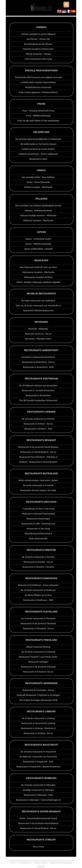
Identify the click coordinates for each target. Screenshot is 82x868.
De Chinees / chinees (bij (38, 39)
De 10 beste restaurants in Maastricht (38, 752)
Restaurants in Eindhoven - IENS (38, 600)
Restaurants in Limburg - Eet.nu (38, 733)
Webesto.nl (27, 862)
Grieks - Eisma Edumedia (38, 182)
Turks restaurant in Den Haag (38, 59)
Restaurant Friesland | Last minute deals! (38, 657)
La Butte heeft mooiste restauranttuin (38, 82)
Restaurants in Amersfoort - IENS (38, 367)
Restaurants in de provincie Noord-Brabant (38, 447)
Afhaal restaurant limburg (38, 647)
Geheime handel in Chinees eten (38, 49)
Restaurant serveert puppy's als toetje (38, 490)
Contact (41, 866)
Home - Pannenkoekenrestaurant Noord (38, 818)
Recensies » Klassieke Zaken (38, 339)
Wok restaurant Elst (38, 539)
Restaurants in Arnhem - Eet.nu (38, 424)
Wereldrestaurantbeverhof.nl (38, 534)
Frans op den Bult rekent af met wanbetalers (38, 121)
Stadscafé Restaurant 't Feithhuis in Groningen (38, 695)
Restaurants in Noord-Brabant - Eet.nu (38, 452)
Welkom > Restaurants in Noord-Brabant (38, 462)
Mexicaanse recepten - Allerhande (38, 272)
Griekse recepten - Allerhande (38, 187)
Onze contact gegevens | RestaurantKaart (38, 92)
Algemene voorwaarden (61, 862)
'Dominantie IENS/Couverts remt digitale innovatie (38, 77)
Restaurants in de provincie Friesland (38, 667)
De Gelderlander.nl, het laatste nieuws (38, 144)
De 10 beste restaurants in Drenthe (38, 557)
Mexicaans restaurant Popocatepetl (38, 514)
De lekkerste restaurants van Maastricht (38, 757)
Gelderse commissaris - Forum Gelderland (38, 154)
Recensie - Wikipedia (38, 329)
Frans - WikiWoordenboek (38, 116)
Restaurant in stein (38, 159)
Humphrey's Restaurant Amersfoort (38, 357)
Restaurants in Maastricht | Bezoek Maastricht (38, 767)
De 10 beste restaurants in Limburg (38, 718)
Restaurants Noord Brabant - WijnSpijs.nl (38, 457)
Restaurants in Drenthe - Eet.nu (38, 562)
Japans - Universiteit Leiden (38, 239)
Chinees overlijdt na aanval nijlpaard (38, 34)
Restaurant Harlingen (38, 662)
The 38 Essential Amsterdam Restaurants (38, 400)
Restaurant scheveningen (38, 519)
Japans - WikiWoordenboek (38, 244)
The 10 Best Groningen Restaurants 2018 (38, 700)
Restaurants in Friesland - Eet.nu (38, 672)
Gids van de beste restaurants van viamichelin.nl (38, 306)
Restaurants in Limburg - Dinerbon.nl (38, 728)
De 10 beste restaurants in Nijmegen (38, 785)
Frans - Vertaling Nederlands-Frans (38, 111)
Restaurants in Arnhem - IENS (38, 429)
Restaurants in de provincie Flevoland (38, 623)
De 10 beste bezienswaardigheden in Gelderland (38, 139)
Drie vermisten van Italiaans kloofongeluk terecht (38, 206)
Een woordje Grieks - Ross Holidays (38, 177)
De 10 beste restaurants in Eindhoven (38, 590)
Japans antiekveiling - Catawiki (38, 249)
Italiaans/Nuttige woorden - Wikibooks (38, 216)
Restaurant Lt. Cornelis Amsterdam (38, 390)
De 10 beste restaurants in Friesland (38, 652)
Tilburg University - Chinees (38, 54)
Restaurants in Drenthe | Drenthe (38, 567)
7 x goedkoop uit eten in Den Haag (38, 509)
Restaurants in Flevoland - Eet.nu (38, 628)
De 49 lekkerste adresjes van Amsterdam (38, 385)
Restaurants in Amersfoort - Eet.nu (38, 362)
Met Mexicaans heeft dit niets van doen (38, 267)
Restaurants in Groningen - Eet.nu (38, 690)
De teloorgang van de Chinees (38, 44)
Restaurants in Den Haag (38, 529)
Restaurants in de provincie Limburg (38, 723)
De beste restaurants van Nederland (38, 301)
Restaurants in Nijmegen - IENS (38, 795)
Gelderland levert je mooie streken (38, 149)
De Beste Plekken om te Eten (38, 595)
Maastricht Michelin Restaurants (38, 311)
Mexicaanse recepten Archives (38, 277)
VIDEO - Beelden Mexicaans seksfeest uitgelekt (38, 282)
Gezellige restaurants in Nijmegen (38, 790)
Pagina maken (41, 862)
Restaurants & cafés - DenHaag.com (38, 524)
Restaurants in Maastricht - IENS (38, 762)
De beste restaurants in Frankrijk (38, 485)
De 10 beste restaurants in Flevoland (38, 618)
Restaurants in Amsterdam (38, 395)
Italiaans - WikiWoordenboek (38, 211)
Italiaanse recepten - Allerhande (38, 220)
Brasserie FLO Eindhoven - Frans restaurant (38, 585)
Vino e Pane (38, 847)
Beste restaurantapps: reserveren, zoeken (38, 480)
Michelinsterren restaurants (38, 87)
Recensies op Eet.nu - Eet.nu (38, 334)
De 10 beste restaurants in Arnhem (38, 419)
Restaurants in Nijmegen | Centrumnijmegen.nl (38, 800)
